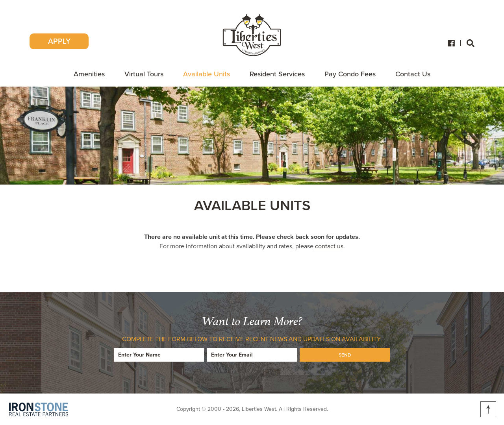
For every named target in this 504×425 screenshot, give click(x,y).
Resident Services (277, 74)
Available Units (207, 74)
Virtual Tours (144, 74)
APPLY (59, 41)
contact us (329, 246)
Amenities (89, 74)
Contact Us (413, 74)
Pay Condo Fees (350, 74)
